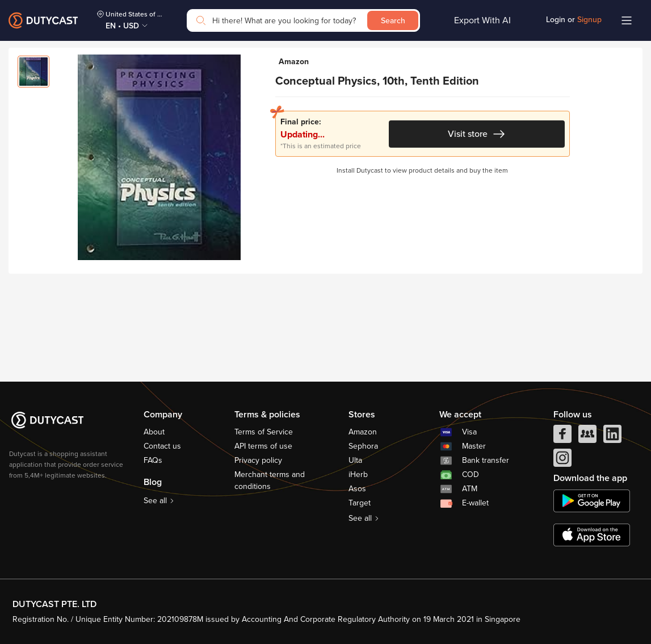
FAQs (153, 460)
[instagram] (562, 461)
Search (393, 21)
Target (360, 503)
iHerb (358, 474)
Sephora (363, 446)
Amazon (363, 432)
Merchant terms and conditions (270, 480)
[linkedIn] (612, 437)
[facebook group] (587, 437)
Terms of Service (264, 432)
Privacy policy (258, 460)
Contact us (162, 446)
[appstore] (592, 535)
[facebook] (562, 437)
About (154, 432)
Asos (357, 489)
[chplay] (592, 501)
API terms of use (263, 446)
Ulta (355, 460)
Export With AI (482, 20)
